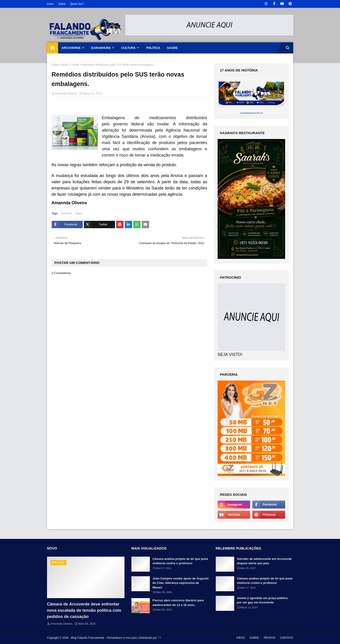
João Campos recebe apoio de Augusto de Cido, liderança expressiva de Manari (181, 583)
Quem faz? (77, 4)
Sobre (62, 4)
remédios (67, 213)
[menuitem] (53, 48)
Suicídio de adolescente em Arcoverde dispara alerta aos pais (264, 561)
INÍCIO (241, 638)
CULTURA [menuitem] (128, 48)
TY (159, 638)
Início (50, 4)
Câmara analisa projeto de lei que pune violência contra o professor (180, 561)
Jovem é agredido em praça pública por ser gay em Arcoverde (262, 600)
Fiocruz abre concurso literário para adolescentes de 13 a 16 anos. (178, 603)
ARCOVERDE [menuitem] (71, 48)
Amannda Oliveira (66, 94)
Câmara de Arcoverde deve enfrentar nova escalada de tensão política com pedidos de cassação (84, 610)
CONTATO (287, 638)
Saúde (75, 65)
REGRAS (270, 638)
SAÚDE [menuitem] (172, 48)
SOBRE (254, 638)
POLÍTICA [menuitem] (153, 48)
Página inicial (60, 65)
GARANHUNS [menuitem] (101, 48)
